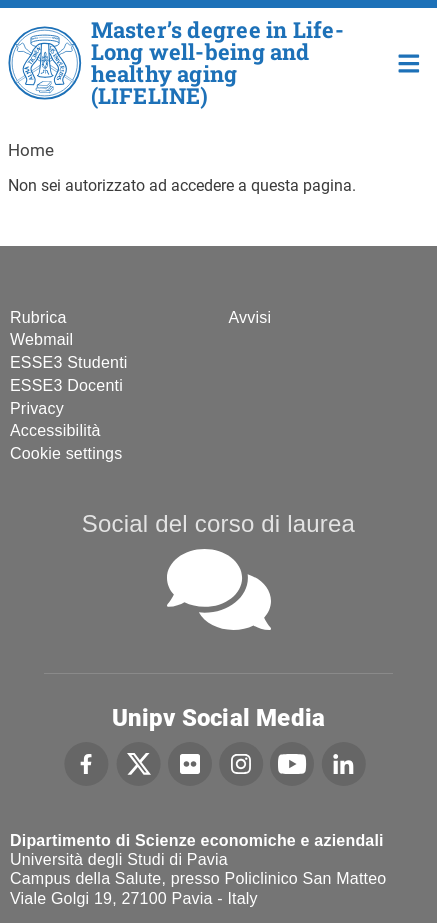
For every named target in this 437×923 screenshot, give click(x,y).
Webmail (41, 339)
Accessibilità (55, 430)
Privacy (37, 408)
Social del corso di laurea (218, 523)
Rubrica (38, 317)
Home (409, 61)
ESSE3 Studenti (69, 362)
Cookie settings (66, 453)
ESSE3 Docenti (66, 385)
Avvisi (250, 317)
